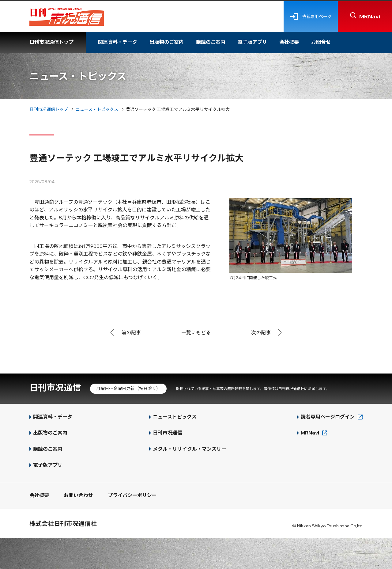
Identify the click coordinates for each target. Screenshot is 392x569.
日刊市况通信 (55, 387)
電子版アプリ (252, 42)
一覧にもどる (196, 332)
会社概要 (289, 42)
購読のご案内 (211, 42)
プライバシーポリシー (132, 495)
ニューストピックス (175, 417)
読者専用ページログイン (328, 417)
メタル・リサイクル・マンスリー (190, 449)
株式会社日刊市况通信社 (63, 523)
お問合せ (321, 42)
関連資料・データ (118, 42)
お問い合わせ (78, 495)
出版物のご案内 (167, 42)
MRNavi (310, 433)
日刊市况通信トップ (51, 42)
